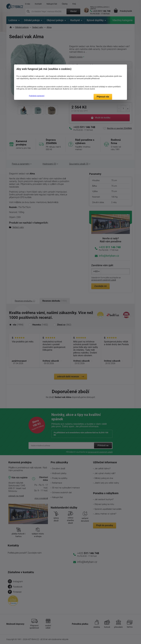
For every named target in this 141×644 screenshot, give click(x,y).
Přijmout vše (103, 97)
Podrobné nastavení (37, 96)
